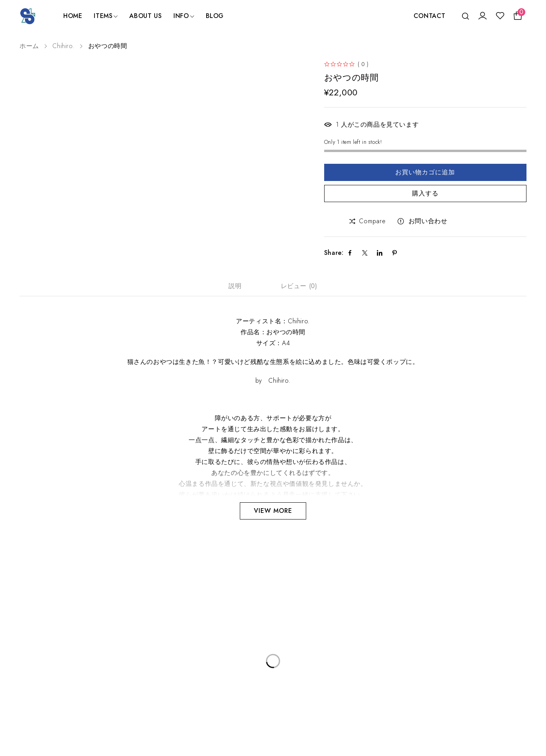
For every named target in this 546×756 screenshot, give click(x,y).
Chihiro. (63, 46)
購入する (425, 193)
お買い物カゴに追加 (425, 172)
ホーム (29, 46)
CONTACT (430, 16)
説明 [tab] (235, 286)
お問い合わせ (428, 221)
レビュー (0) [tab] (299, 286)
